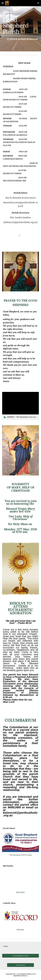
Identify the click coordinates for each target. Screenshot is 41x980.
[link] (21, 406)
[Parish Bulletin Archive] (21, 956)
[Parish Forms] (20, 965)
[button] (3, 3)
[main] (21, 26)
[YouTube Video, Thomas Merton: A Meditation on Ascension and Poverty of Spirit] (21, 879)
